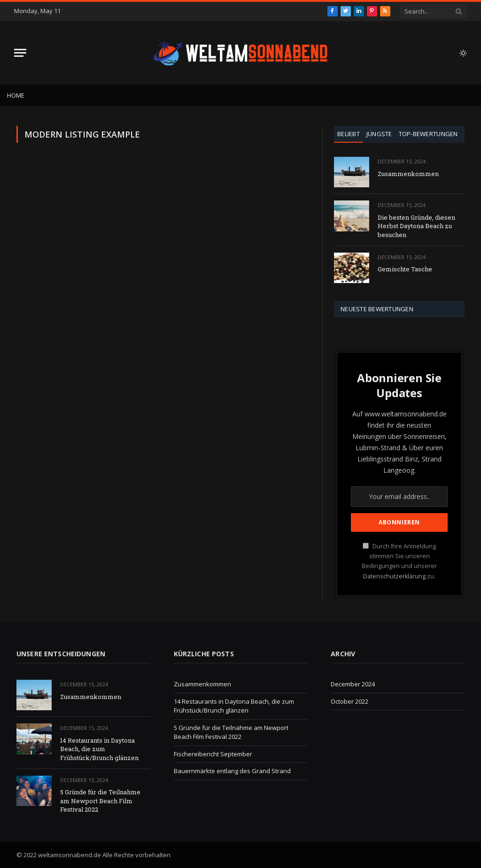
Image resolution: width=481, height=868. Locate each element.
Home (16, 95)
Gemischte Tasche (405, 269)
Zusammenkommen (408, 174)
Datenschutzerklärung (394, 576)
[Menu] (20, 53)
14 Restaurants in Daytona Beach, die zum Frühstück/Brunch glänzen (99, 749)
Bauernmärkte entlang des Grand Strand (232, 771)
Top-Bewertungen (428, 134)
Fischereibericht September (213, 754)
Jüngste (379, 134)
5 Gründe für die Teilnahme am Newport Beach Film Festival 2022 (100, 801)
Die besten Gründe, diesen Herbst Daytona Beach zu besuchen (416, 226)
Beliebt (349, 134)
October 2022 (349, 701)
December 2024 (353, 684)
